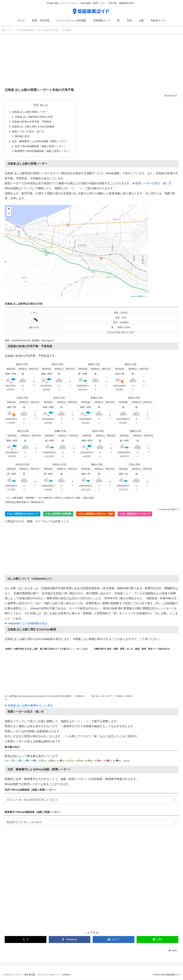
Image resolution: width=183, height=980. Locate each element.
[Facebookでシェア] (70, 940)
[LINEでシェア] (157, 940)
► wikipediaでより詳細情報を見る (26, 624)
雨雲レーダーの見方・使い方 (28, 132)
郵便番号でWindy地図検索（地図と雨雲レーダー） (43, 152)
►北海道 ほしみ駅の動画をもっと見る (29, 707)
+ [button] (9, 210)
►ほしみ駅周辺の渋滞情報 (58, 515)
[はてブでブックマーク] (114, 940)
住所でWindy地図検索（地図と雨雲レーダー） (41, 147)
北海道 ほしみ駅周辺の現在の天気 (34, 117)
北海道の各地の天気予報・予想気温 (32, 122)
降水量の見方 (22, 137)
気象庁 (174, 510)
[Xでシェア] (26, 940)
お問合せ (68, 976)
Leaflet (133, 297)
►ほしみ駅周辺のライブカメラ (135, 515)
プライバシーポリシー (50, 976)
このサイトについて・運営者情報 (19, 976)
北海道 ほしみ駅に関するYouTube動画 (33, 127)
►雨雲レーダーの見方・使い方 (152, 184)
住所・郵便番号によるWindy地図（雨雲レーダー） (40, 142)
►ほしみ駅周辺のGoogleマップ (23, 515)
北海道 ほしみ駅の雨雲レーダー (30, 112)
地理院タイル (142, 297)
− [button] (9, 215)
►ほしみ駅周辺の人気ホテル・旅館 (95, 515)
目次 (36, 105)
